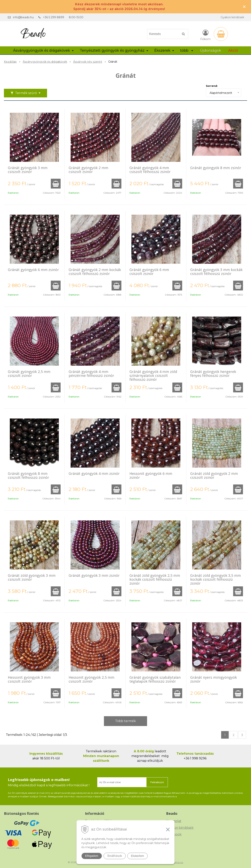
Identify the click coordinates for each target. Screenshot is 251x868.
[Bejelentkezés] (205, 35)
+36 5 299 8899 (54, 17)
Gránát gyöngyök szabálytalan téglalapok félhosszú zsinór (155, 679)
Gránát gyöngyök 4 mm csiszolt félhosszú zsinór (150, 170)
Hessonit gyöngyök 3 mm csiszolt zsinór (29, 679)
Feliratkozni (157, 782)
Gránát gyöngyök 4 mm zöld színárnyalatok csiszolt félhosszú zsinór (153, 375)
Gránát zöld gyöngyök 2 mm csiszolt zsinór (214, 475)
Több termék (125, 721)
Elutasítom (137, 856)
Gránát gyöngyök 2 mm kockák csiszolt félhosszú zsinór (95, 272)
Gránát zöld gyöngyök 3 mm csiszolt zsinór (32, 577)
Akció (233, 50)
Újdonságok (211, 50)
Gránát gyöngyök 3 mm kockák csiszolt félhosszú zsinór (216, 272)
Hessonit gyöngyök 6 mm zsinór (151, 475)
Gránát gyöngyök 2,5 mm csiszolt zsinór (29, 374)
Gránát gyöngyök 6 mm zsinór (33, 270)
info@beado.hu (23, 17)
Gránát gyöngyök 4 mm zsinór (94, 473)
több (187, 50)
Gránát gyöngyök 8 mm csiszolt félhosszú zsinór (28, 475)
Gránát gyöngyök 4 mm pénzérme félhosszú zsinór (91, 374)
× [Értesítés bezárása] (244, 7)
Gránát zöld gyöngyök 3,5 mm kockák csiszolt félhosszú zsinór (216, 579)
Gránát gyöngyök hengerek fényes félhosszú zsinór (213, 374)
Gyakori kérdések (232, 17)
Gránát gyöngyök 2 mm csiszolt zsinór (88, 170)
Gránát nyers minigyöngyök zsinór (214, 679)
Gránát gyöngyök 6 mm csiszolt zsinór (149, 272)
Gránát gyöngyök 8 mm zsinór (216, 168)
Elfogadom (92, 856)
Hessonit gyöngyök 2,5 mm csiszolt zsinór (91, 679)
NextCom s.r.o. (175, 862)
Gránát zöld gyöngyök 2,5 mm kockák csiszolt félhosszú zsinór (155, 579)
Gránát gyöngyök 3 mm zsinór (94, 575)
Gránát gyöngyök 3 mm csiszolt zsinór (28, 170)
